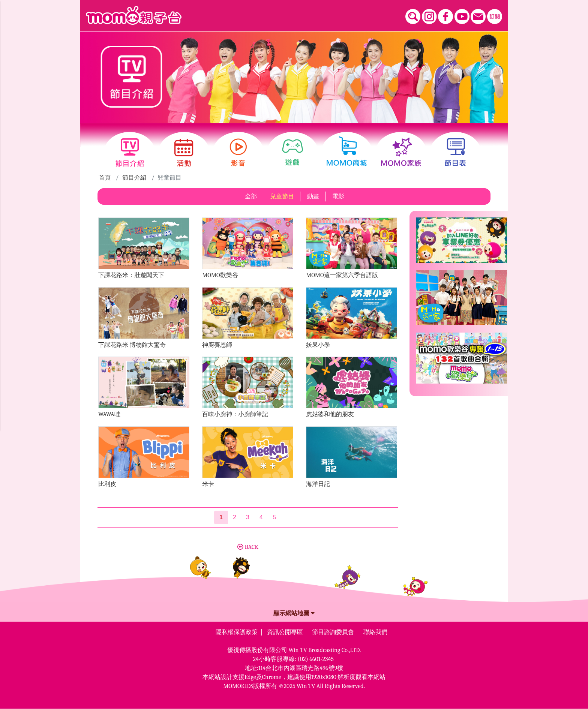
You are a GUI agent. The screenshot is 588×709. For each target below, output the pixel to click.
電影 (338, 196)
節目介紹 (134, 178)
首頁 (105, 178)
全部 (251, 196)
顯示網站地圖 (294, 613)
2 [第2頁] (235, 517)
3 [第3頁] (248, 517)
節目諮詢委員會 (333, 632)
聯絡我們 (375, 632)
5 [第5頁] (275, 517)
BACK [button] (248, 547)
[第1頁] (221, 517)
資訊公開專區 (285, 632)
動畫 (313, 196)
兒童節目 (282, 196)
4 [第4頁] (261, 517)
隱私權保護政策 (237, 632)
